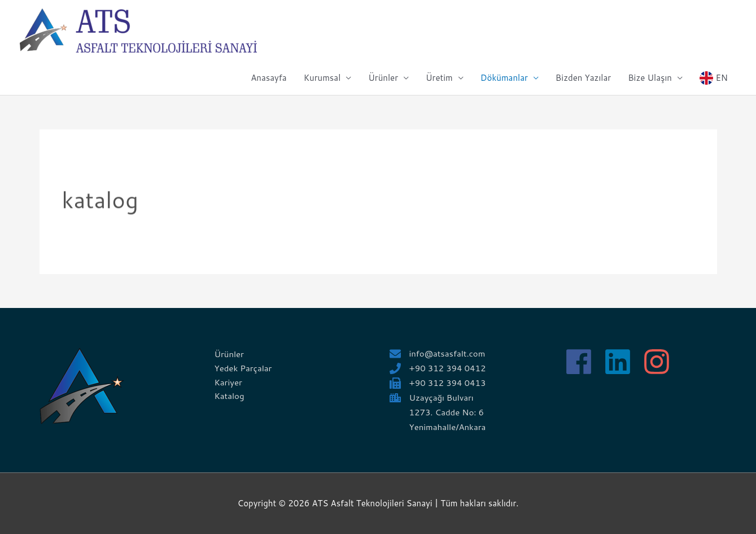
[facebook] (583, 362)
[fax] (438, 383)
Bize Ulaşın (650, 78)
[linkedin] (622, 362)
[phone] (438, 368)
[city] (432, 398)
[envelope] (438, 353)
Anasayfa (268, 78)
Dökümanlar (504, 78)
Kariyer (229, 382)
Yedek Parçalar (244, 368)
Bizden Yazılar (583, 78)
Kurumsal (322, 78)
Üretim (439, 78)
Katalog (230, 396)
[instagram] (661, 362)
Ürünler (383, 78)
